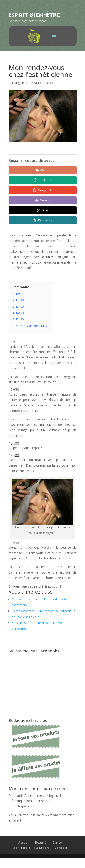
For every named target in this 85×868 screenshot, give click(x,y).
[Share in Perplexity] (43, 220)
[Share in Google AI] (43, 190)
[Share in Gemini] (43, 200)
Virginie (19, 83)
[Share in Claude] (43, 170)
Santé (57, 842)
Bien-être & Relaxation (31, 848)
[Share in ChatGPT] (43, 180)
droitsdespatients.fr (23, 806)
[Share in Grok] (43, 210)
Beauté (41, 842)
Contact (61, 848)
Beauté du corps (43, 83)
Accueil (24, 842)
